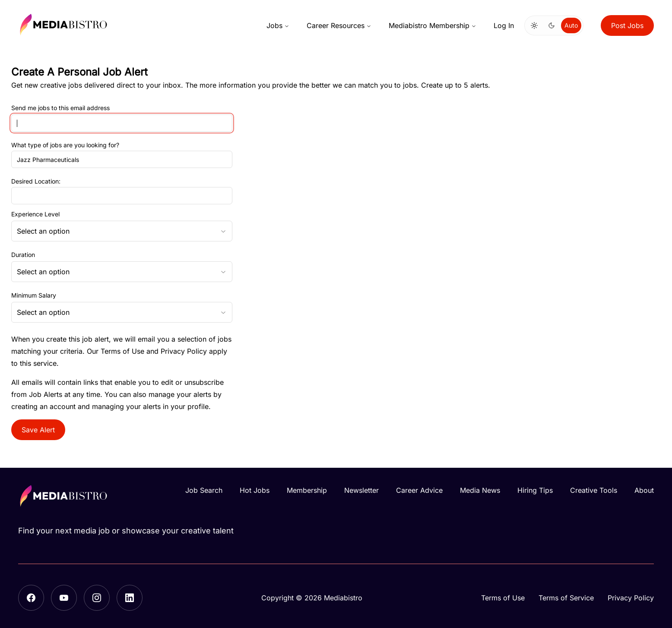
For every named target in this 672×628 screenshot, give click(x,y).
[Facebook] (31, 598)
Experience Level (35, 214)
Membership (307, 490)
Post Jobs (627, 25)
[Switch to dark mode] (552, 25)
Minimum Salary (34, 295)
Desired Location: (36, 181)
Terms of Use (122, 351)
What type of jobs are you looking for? (65, 145)
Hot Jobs (255, 490)
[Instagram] (97, 598)
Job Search (204, 490)
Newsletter (361, 490)
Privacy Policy (184, 351)
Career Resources (339, 25)
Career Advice (419, 490)
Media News (480, 490)
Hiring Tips (535, 490)
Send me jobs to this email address (60, 108)
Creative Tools (594, 490)
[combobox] (122, 231)
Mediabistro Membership (433, 25)
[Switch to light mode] (534, 25)
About (644, 490)
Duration (23, 255)
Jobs (278, 25)
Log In (504, 25)
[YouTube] (64, 598)
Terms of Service (566, 598)
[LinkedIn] (130, 598)
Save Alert (38, 430)
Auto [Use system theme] (571, 25)
